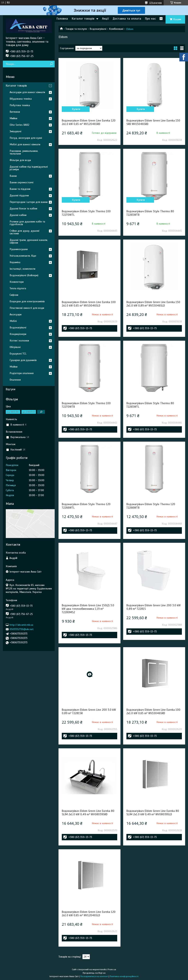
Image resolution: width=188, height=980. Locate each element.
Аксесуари (16, 314)
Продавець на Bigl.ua (94, 973)
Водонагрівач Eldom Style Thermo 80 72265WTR (150, 213)
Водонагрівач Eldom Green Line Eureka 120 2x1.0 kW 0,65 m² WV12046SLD (89, 914)
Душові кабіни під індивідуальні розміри (29, 168)
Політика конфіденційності (124, 976)
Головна (62, 19)
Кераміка (15, 262)
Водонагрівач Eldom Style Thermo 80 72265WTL (150, 405)
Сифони (14, 295)
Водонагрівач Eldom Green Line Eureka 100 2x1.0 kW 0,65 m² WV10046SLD (89, 304)
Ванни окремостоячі (21, 182)
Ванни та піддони (20, 189)
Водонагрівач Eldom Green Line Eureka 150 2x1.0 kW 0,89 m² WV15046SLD (153, 304)
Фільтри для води (20, 160)
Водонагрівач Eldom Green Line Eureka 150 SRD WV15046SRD (153, 122)
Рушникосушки (19, 249)
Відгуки (11, 389)
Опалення (15, 380)
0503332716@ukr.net (22, 629)
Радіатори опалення (22, 373)
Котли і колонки (19, 341)
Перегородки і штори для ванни (29, 202)
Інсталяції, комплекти (22, 269)
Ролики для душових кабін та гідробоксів (27, 223)
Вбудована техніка (21, 99)
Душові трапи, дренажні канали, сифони (29, 241)
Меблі (13, 321)
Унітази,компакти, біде (23, 256)
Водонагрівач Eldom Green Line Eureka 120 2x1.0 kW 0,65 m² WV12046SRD (89, 122)
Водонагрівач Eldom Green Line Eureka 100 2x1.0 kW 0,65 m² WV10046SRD (153, 711)
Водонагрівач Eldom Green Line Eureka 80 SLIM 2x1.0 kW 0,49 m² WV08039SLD (153, 813)
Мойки (14, 367)
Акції (105, 19)
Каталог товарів (83, 19)
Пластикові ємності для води (27, 308)
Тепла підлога (18, 288)
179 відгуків (156, 3)
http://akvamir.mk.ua (21, 625)
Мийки (13, 118)
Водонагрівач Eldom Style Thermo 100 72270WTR (86, 405)
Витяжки (15, 112)
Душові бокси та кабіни (23, 209)
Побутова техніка (20, 105)
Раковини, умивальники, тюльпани (24, 152)
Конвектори (17, 282)
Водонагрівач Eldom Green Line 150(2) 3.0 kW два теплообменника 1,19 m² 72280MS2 (88, 609)
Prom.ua (112, 969)
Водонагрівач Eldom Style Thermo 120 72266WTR (151, 506)
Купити (76, 109)
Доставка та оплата (127, 19)
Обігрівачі (15, 347)
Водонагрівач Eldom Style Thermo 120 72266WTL (86, 506)
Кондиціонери (18, 334)
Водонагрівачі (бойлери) (24, 275)
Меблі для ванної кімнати (25, 144)
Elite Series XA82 (19, 125)
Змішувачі (15, 131)
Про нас (150, 19)
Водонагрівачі (98, 29)
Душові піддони (19, 195)
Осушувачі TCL (18, 354)
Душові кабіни (18, 215)
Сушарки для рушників (23, 360)
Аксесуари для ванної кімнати (27, 92)
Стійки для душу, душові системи (24, 232)
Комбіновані (116, 29)
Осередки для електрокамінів (27, 301)
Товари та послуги (76, 29)
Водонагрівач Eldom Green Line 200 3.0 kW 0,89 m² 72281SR (89, 711)
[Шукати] (51, 64)
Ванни (13, 176)
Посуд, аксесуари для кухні (26, 138)
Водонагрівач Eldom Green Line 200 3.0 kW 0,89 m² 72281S (153, 607)
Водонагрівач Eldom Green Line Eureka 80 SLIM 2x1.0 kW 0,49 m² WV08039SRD (88, 813)
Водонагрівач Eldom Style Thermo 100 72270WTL (86, 213)
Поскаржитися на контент (94, 976)
